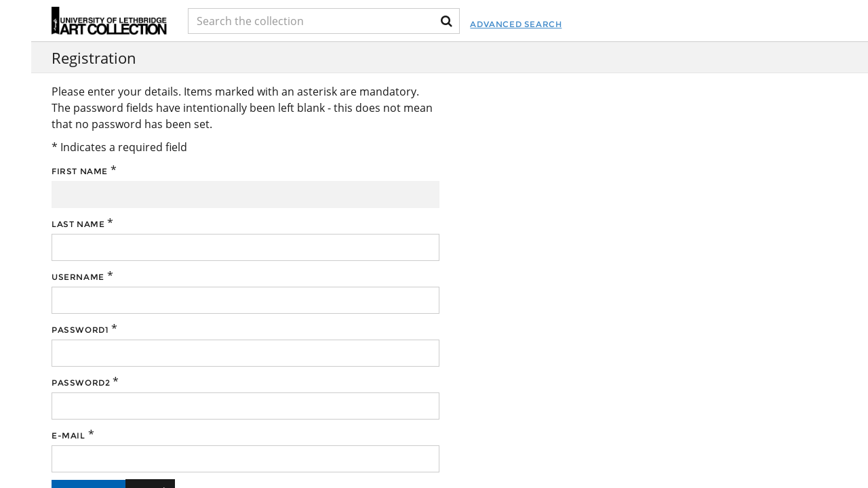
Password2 (81, 383)
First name (80, 171)
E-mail (68, 435)
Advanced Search (516, 24)
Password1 (80, 330)
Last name (78, 224)
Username (78, 277)
